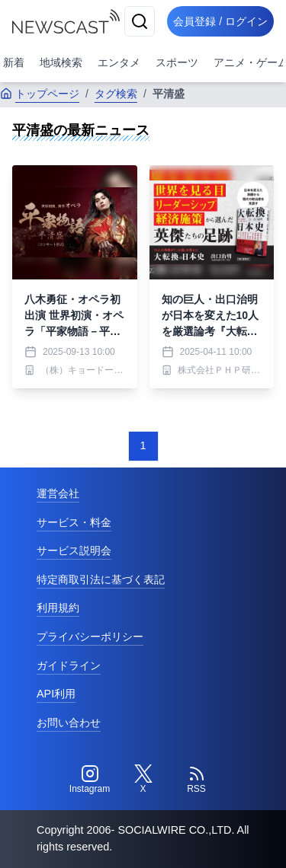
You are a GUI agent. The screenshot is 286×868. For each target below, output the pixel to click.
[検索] (140, 21)
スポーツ (177, 62)
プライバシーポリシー (90, 637)
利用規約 (58, 608)
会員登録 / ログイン (220, 21)
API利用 (56, 694)
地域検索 (61, 62)
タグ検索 (116, 94)
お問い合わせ (69, 723)
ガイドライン (69, 665)
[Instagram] (90, 780)
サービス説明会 (74, 550)
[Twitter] (143, 780)
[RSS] (197, 780)
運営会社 (58, 493)
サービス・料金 (74, 522)
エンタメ (119, 62)
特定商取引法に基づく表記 (101, 579)
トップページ (40, 94)
